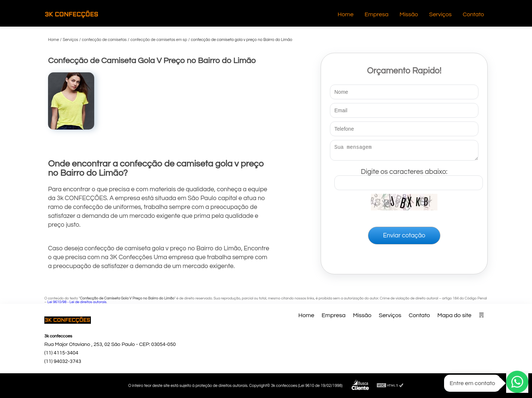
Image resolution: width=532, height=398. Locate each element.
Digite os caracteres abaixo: (409, 178)
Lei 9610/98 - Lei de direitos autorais (77, 302)
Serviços (441, 14)
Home (346, 14)
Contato (473, 14)
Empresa (377, 14)
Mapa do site (454, 315)
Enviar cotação (404, 238)
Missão (409, 14)
